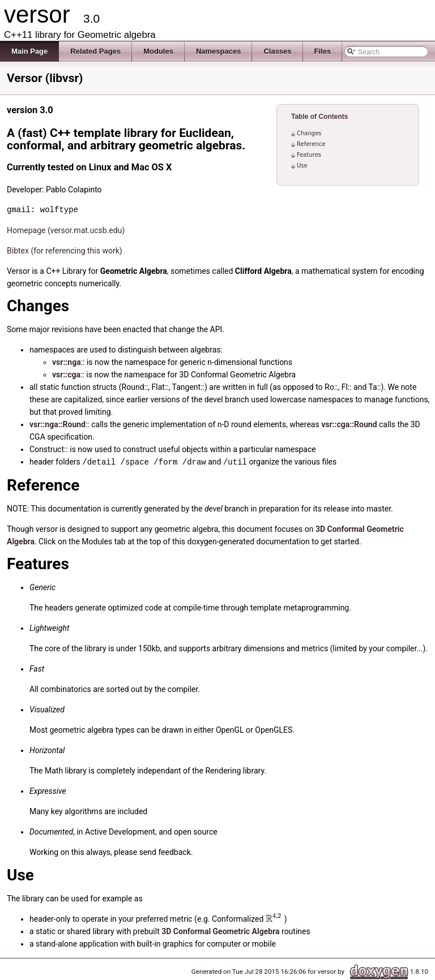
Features (309, 155)
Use (302, 166)
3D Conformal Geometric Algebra (220, 931)
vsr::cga (66, 375)
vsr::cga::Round (349, 424)
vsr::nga (67, 362)
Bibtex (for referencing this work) (65, 251)
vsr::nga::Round (57, 424)
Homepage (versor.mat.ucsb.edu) (66, 230)
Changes (309, 133)
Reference (311, 144)
